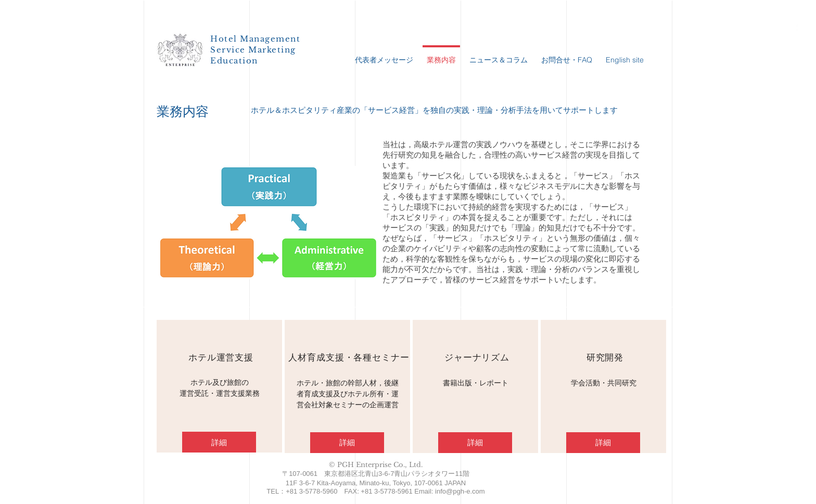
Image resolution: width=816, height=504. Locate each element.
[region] (219, 386)
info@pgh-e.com (460, 491)
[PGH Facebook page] (796, 27)
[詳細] (219, 442)
